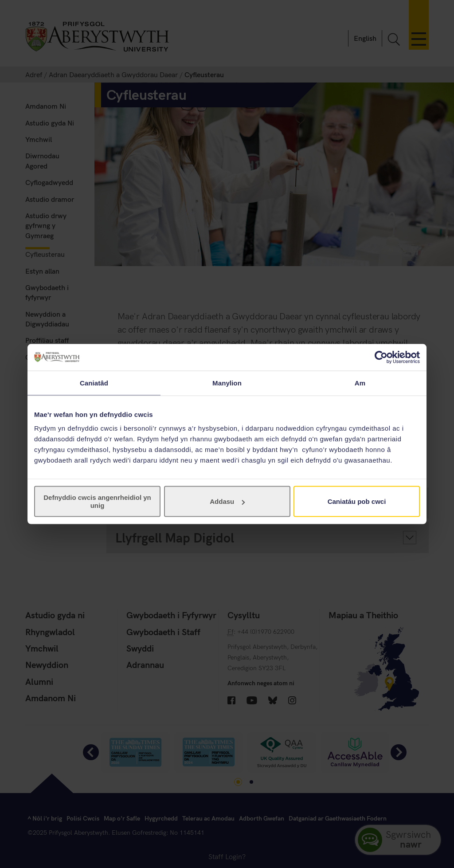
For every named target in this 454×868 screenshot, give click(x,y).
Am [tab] (360, 383)
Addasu (227, 501)
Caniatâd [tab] (94, 383)
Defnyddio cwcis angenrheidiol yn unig (97, 501)
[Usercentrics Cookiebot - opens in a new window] (381, 357)
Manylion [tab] (227, 383)
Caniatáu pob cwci (357, 501)
